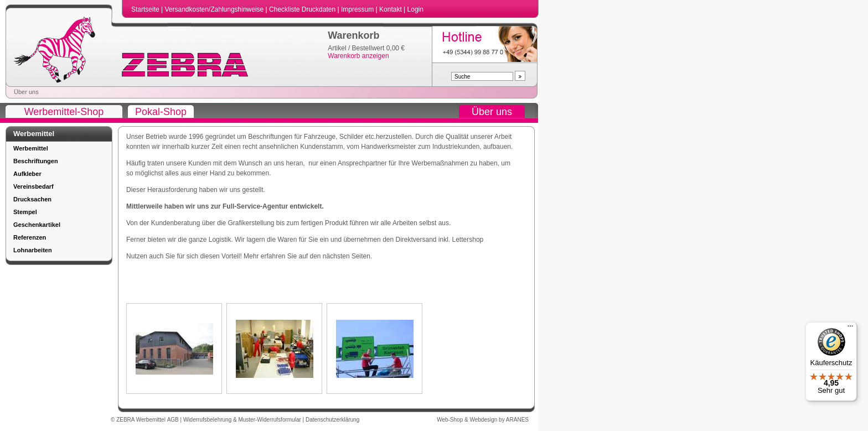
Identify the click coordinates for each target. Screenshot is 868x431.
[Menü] (850, 329)
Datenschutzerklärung (332, 420)
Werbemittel (31, 148)
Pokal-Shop (161, 112)
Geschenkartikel (37, 225)
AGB (174, 420)
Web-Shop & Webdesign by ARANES (483, 420)
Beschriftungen (36, 161)
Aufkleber (27, 174)
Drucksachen (32, 199)
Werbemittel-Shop (64, 112)
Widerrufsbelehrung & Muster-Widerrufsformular (243, 420)
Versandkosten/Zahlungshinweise (215, 9)
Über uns (26, 92)
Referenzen (30, 237)
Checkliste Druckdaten (303, 9)
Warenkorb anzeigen (358, 56)
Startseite (146, 9)
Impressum (358, 9)
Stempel (25, 212)
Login (415, 9)
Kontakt (391, 9)
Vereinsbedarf (33, 186)
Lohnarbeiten (33, 250)
